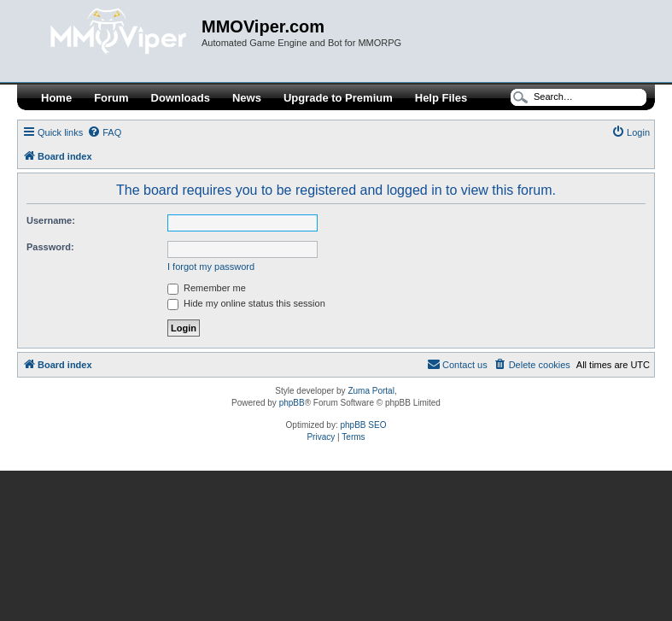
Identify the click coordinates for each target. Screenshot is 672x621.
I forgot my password (211, 267)
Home (56, 98)
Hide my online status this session (246, 303)
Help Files (441, 98)
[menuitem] (104, 132)
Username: (51, 220)
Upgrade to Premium (338, 98)
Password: (50, 247)
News (247, 98)
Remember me (207, 288)
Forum (111, 98)
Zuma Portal (371, 391)
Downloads (181, 98)
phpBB (292, 403)
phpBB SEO (364, 425)
